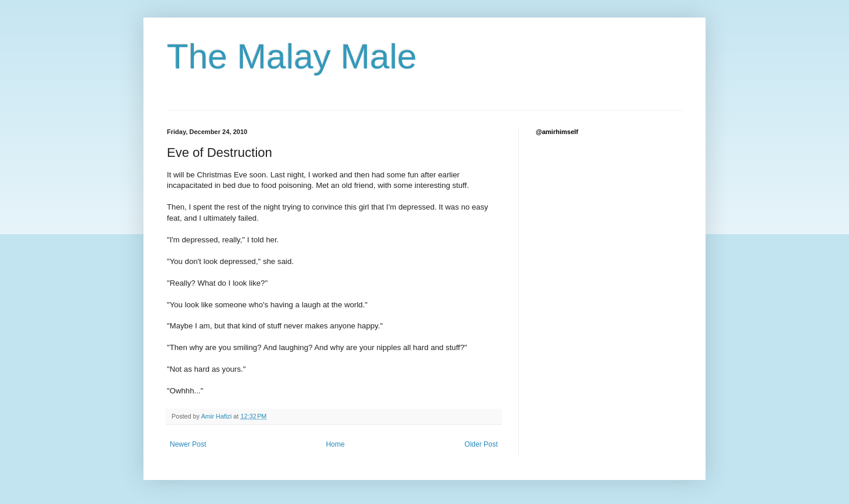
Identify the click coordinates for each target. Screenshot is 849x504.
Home (336, 444)
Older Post (481, 444)
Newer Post (188, 444)
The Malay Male (292, 56)
